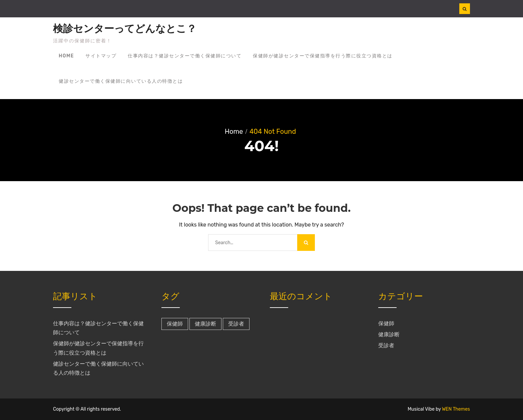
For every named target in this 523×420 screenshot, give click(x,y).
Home (66, 56)
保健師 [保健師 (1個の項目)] (175, 324)
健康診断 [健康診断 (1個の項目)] (205, 324)
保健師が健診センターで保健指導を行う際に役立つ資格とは (323, 56)
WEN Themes (456, 409)
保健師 (386, 323)
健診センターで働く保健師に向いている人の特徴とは (121, 81)
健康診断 (389, 334)
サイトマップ (101, 56)
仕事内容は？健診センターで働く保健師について (185, 56)
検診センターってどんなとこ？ (125, 29)
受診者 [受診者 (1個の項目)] (236, 324)
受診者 (386, 345)
